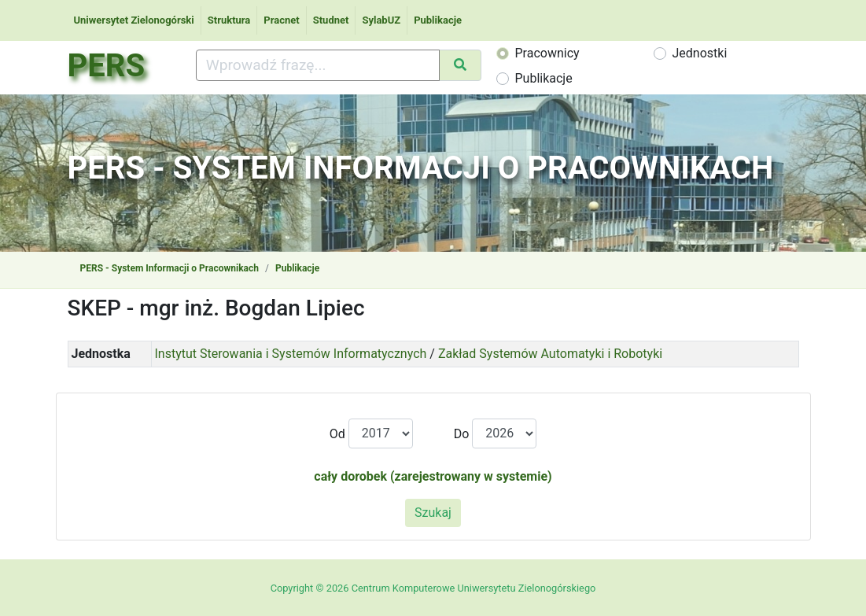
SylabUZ (381, 20)
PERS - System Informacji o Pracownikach (170, 268)
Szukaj (433, 513)
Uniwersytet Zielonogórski (134, 20)
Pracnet (281, 20)
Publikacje (438, 20)
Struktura (229, 20)
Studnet (331, 20)
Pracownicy (547, 53)
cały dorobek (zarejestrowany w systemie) (433, 476)
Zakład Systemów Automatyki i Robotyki (550, 354)
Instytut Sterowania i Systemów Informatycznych (291, 354)
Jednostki (700, 53)
